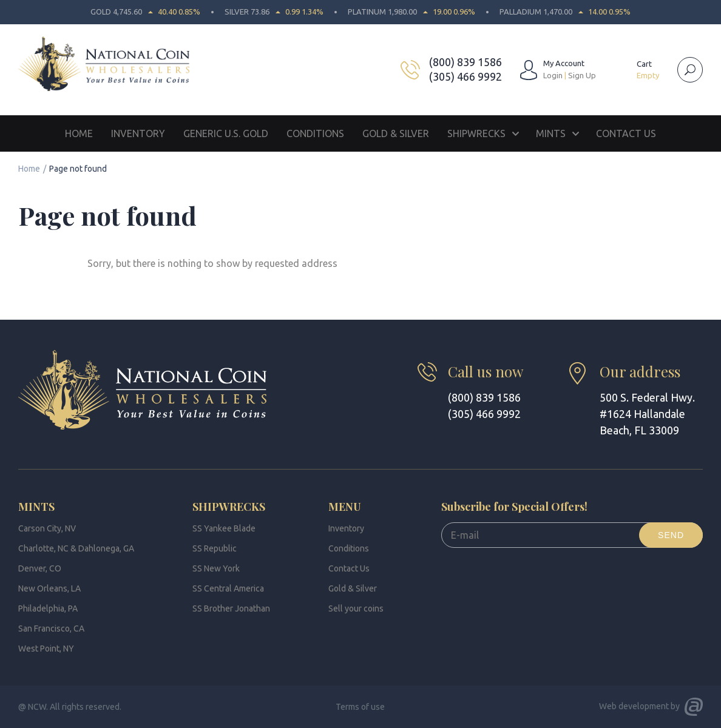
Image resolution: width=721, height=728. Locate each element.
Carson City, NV (47, 528)
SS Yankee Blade (224, 528)
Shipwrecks (476, 133)
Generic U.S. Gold (226, 133)
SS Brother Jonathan (231, 608)
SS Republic (215, 548)
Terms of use (360, 707)
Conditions (315, 133)
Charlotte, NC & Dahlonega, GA (76, 548)
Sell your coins (356, 608)
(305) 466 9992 (465, 76)
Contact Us (626, 133)
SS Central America (228, 588)
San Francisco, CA (51, 629)
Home (79, 133)
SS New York (216, 568)
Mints (551, 133)
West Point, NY (46, 649)
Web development (634, 706)
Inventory (138, 133)
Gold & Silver (396, 133)
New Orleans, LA (49, 588)
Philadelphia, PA (48, 608)
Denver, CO (40, 568)
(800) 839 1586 (465, 62)
